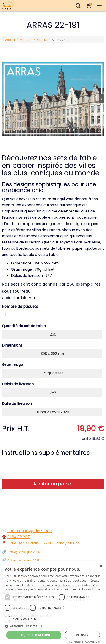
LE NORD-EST (39, 40)
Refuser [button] (82, 635)
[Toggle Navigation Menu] (99, 6)
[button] (53, 626)
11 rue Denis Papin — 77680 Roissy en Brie (44, 543)
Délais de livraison (18, 384)
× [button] (101, 566)
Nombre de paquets (20, 306)
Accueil (10, 40)
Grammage (12, 365)
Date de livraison (17, 404)
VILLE (23, 40)
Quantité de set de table (24, 326)
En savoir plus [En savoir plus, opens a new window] (91, 589)
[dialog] (53, 603)
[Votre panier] (89, 6)
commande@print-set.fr (30, 531)
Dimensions (12, 345)
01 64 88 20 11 (19, 537)
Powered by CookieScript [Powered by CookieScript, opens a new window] (86, 642)
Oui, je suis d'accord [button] (34, 635)
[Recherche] (78, 6)
